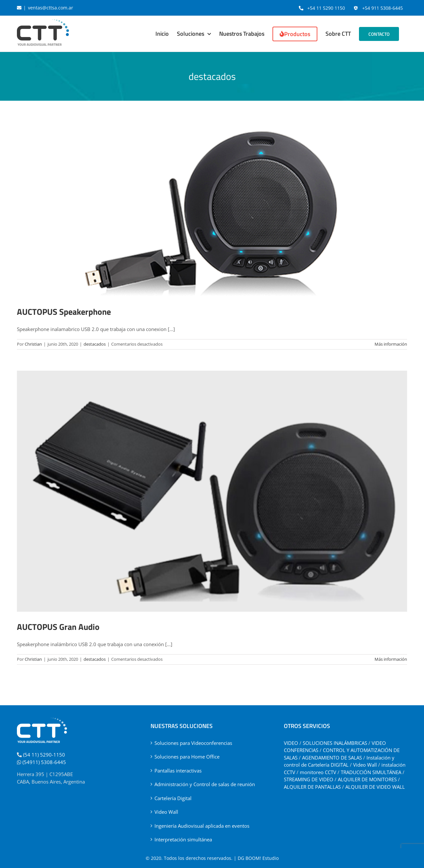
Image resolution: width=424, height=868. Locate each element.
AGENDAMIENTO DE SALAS (332, 758)
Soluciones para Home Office (187, 757)
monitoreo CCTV (318, 772)
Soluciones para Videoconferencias (193, 743)
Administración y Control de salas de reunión (205, 784)
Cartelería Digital (173, 798)
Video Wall (166, 812)
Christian (33, 344)
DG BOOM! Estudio (258, 858)
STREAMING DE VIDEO (309, 779)
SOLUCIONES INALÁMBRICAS (335, 743)
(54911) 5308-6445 (44, 762)
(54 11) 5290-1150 (44, 755)
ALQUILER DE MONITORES (367, 779)
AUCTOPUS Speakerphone (64, 312)
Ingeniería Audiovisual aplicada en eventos (202, 826)
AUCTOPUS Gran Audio (58, 627)
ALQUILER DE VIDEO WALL (375, 787)
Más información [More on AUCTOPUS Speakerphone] (391, 344)
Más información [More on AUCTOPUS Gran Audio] (391, 659)
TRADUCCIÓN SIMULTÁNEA (371, 772)
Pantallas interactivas (178, 771)
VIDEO (291, 743)
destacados (95, 344)
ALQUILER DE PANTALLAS (312, 787)
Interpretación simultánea (183, 839)
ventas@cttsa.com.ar (51, 8)
